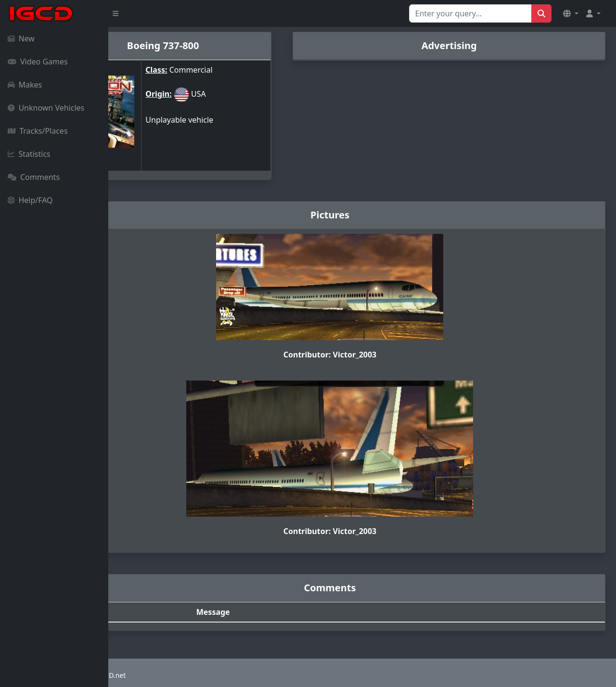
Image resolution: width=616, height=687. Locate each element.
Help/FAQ (30, 200)
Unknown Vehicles (46, 108)
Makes (25, 85)
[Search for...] (470, 13)
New (21, 38)
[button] (571, 13)
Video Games (38, 62)
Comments (34, 177)
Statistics (29, 154)
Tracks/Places (38, 131)
